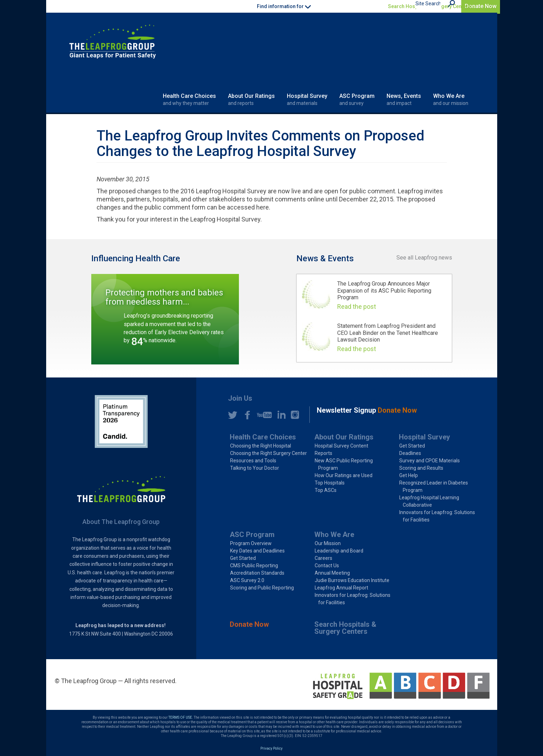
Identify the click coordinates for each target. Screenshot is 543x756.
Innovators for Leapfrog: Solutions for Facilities (437, 516)
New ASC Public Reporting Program (344, 464)
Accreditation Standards (257, 573)
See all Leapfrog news (424, 258)
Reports (323, 453)
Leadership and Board (339, 551)
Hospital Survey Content (341, 446)
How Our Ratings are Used (344, 475)
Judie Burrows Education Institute (352, 580)
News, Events (404, 100)
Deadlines (410, 453)
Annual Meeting (332, 573)
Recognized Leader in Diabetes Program (434, 486)
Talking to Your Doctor (255, 468)
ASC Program (357, 100)
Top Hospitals (330, 483)
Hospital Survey (307, 100)
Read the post (357, 307)
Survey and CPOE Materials (430, 461)
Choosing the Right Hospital (261, 446)
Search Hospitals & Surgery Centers (429, 6)
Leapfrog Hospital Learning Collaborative (429, 501)
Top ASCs (326, 490)
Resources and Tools (253, 461)
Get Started (412, 446)
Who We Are (451, 100)
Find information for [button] (284, 6)
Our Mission (328, 543)
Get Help (409, 475)
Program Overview (251, 543)
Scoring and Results (421, 468)
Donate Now (481, 6)
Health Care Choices (189, 100)
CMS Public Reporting (254, 566)
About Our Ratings (251, 100)
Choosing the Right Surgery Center (269, 453)
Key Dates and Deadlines (257, 551)
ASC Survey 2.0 (247, 580)
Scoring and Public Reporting (262, 588)
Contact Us (327, 566)
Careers (323, 558)
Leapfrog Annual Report (341, 588)
